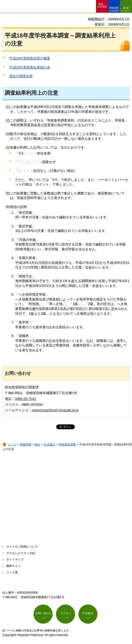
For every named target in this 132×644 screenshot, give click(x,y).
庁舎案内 (88, 613)
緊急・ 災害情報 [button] (102, 5)
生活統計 (49, 445)
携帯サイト (14, 566)
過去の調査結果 (21, 76)
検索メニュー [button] (125, 9)
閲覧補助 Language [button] (114, 9)
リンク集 (12, 572)
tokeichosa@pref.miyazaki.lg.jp (55, 410)
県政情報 (26, 445)
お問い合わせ (43, 613)
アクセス (66, 613)
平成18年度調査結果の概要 (30, 58)
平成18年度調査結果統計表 (30, 67)
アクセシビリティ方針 (21, 553)
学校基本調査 (67, 445)
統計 (37, 445)
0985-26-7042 (25, 399)
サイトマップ (15, 560)
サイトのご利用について (22, 547)
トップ (12, 445)
